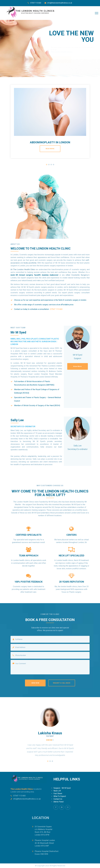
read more (50, 149)
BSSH (57, 405)
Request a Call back (62, 683)
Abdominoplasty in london (50, 142)
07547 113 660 (36, 3)
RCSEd (26, 393)
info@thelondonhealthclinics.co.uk (60, 3)
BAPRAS (50, 385)
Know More (77, 366)
